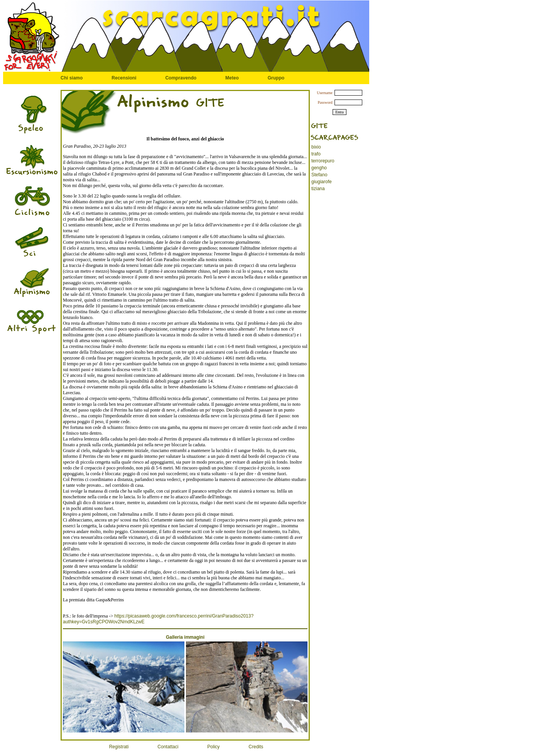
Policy (213, 747)
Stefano (319, 175)
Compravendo (181, 78)
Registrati (119, 747)
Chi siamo (72, 78)
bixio (316, 147)
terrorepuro (323, 161)
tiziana (318, 189)
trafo (316, 154)
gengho (319, 168)
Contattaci (168, 747)
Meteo (232, 78)
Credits (256, 747)
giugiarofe (322, 182)
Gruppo (276, 78)
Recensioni (124, 78)
